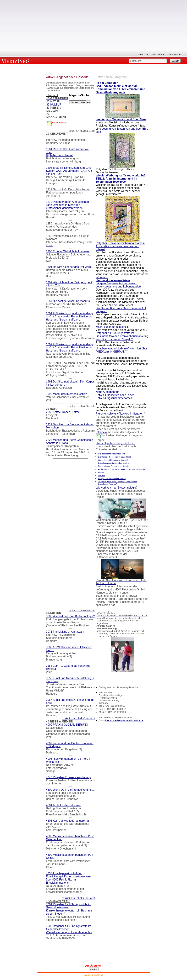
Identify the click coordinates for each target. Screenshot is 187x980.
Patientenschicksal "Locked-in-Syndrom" (120, 414)
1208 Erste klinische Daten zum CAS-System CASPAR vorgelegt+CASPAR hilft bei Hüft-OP (69, 171)
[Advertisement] (94, 27)
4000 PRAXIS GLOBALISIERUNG (67, 725)
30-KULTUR (54, 105)
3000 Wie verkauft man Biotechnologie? (70, 616)
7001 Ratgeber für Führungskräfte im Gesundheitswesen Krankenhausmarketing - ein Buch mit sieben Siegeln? (69, 909)
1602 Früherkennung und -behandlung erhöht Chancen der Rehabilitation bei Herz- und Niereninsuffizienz (70, 347)
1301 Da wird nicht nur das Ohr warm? (70, 267)
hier (116, 305)
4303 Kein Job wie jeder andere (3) (67, 821)
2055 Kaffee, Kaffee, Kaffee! (63, 412)
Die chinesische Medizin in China (112, 454)
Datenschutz (174, 55)
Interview (102, 432)
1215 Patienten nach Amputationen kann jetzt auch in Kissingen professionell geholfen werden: (67, 205)
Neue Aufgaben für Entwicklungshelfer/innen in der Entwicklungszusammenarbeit (115, 395)
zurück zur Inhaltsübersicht (79, 718)
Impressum (158, 55)
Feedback (143, 55)
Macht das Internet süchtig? (113, 327)
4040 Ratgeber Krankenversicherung (69, 777)
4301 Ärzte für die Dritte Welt (64, 805)
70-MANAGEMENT (58, 901)
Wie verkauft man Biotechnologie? (117, 488)
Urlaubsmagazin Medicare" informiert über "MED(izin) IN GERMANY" (121, 350)
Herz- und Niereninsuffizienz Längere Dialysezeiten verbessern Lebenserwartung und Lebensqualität (118, 283)
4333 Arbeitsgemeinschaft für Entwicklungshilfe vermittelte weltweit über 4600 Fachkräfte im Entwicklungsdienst (69, 878)
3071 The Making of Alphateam (65, 632)
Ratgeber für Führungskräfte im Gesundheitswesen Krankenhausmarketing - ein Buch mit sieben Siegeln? (122, 336)
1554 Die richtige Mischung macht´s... (69, 301)
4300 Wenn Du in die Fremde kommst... (70, 790)
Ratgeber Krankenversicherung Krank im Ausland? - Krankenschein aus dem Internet (121, 246)
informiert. (102, 277)
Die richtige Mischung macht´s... (115, 443)
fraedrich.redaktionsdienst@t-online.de (124, 720)
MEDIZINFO (16, 61)
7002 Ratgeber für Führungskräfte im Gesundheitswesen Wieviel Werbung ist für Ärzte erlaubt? (69, 929)
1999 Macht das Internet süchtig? (66, 394)
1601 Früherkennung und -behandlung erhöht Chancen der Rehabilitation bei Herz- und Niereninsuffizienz (70, 316)
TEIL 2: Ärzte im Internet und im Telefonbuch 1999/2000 (116, 180)
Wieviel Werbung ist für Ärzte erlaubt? (121, 175)
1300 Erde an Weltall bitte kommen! (68, 251)
